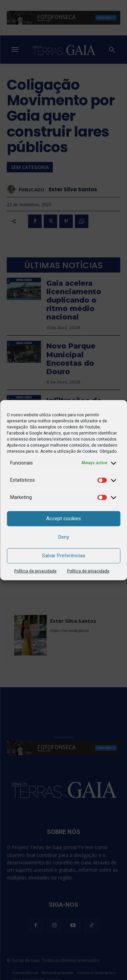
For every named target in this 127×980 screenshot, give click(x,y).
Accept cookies (63, 519)
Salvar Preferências (64, 556)
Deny (64, 537)
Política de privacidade (35, 571)
